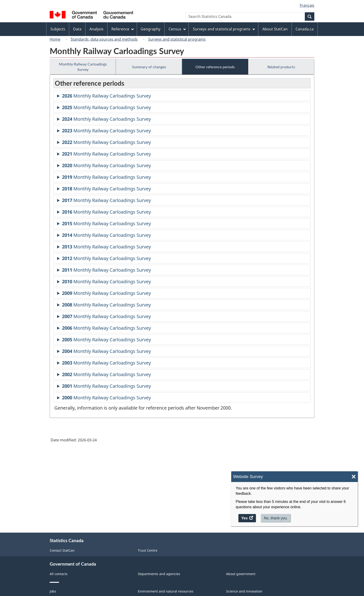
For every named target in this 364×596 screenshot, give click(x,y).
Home (55, 39)
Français (307, 5)
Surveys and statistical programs (177, 39)
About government (241, 574)
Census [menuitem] (177, 29)
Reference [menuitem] (123, 29)
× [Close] (354, 477)
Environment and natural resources (166, 591)
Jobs (53, 591)
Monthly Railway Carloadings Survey (83, 67)
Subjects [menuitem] (58, 29)
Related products (281, 67)
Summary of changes (149, 67)
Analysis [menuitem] (96, 29)
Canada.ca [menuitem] (305, 29)
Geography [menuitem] (151, 29)
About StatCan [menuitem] (275, 29)
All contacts (59, 574)
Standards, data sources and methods (104, 39)
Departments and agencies (159, 574)
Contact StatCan (62, 550)
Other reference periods (215, 67)
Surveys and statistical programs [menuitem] (224, 29)
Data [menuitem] (77, 29)
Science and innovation (244, 591)
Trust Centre (148, 550)
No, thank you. (276, 518)
